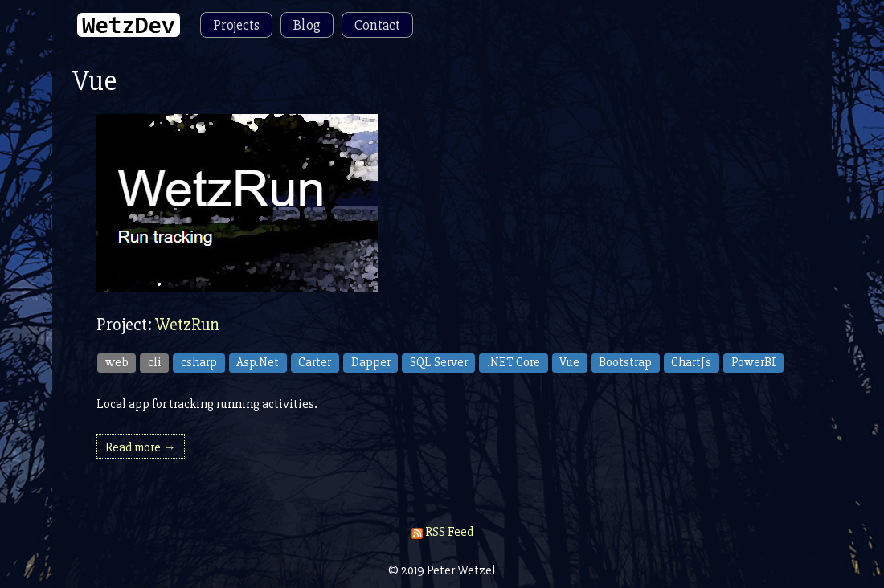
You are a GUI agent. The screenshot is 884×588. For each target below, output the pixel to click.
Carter (315, 362)
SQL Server (439, 362)
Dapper (371, 362)
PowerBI (754, 362)
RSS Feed (442, 532)
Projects (236, 25)
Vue (569, 362)
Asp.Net (258, 362)
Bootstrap (625, 362)
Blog (307, 25)
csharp (199, 362)
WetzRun (187, 325)
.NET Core (514, 362)
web (117, 362)
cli (155, 362)
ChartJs (691, 362)
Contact (377, 25)
